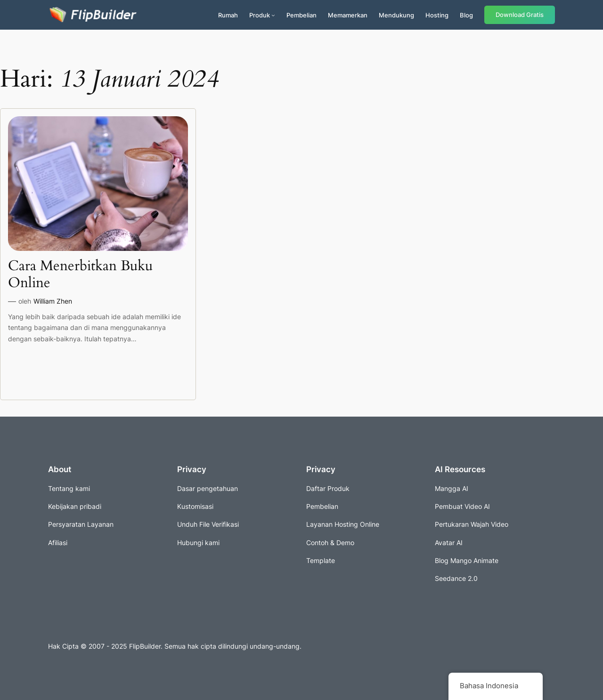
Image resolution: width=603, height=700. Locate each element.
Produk (260, 15)
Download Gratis (520, 15)
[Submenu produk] (273, 15)
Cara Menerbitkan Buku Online (80, 275)
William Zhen (53, 301)
